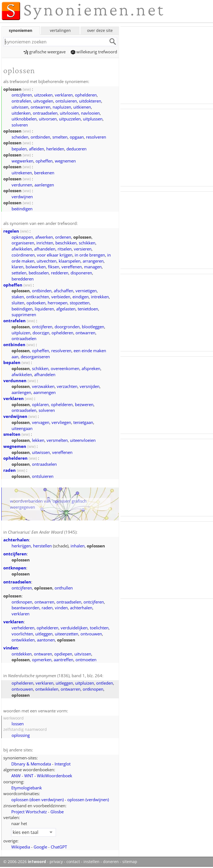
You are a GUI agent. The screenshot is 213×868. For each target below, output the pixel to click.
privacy (56, 862)
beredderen (23, 279)
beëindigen (22, 209)
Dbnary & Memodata (31, 764)
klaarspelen (70, 261)
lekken (38, 440)
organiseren (23, 243)
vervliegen (61, 422)
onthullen (64, 588)
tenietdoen (88, 309)
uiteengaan (22, 428)
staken (18, 297)
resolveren (96, 137)
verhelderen (23, 628)
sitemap (130, 862)
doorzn (41, 333)
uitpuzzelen (70, 119)
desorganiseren (35, 357)
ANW (16, 776)
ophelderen (86, 95)
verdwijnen (22, 197)
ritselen (65, 249)
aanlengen (44, 185)
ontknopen (15, 568)
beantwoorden (25, 608)
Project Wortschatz (29, 812)
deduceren (76, 149)
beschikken (66, 243)
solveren (20, 125)
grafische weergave (45, 52)
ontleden (105, 683)
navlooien (90, 113)
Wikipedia (21, 847)
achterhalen (16, 540)
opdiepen (63, 654)
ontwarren (41, 107)
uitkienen (82, 107)
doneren (111, 862)
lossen (18, 724)
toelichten (99, 628)
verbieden (61, 297)
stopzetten (80, 303)
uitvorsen (48, 119)
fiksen (54, 267)
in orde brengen (90, 255)
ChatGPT (59, 847)
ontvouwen (91, 634)
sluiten (18, 303)
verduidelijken (74, 628)
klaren (17, 267)
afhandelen (45, 249)
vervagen (41, 422)
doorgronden (67, 327)
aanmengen (45, 392)
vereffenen (72, 267)
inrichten (45, 243)
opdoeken (36, 303)
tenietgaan (83, 422)
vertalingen (60, 30)
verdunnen (22, 185)
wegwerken (22, 161)
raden (10, 470)
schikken (87, 243)
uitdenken (21, 113)
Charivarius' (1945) (42, 532)
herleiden (55, 149)
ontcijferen (22, 95)
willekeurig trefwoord (94, 52)
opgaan (77, 137)
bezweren (84, 404)
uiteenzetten (67, 634)
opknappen (22, 237)
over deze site (100, 30)
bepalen (19, 149)
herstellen (42, 546)
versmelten (57, 440)
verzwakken (43, 386)
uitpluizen (21, 333)
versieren (83, 249)
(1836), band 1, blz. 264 (55, 676)
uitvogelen (43, 101)
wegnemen (65, 161)
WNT (29, 776)
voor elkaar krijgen (55, 255)
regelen (11, 231)
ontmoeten (86, 660)
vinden (61, 608)
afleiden (37, 149)
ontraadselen (45, 113)
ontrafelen (21, 101)
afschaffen (64, 291)
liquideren (44, 309)
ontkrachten (38, 297)
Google (40, 847)
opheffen (44, 161)
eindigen (81, 297)
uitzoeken (43, 95)
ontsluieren (66, 101)
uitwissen (41, 452)
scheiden (20, 137)
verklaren (64, 95)
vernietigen (86, 291)
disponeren (81, 273)
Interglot (63, 764)
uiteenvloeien (83, 440)
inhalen (78, 546)
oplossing (21, 735)
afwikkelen (22, 249)
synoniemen (21, 30)
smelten (60, 137)
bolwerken (36, 267)
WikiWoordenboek (55, 776)
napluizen (62, 107)
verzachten (67, 386)
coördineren (23, 255)
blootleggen (93, 327)
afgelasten (66, 309)
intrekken (100, 297)
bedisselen (39, 273)
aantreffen (64, 660)
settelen (19, 273)
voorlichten (22, 634)
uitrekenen (22, 173)
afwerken (44, 237)
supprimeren (24, 315)
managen (93, 267)
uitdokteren (90, 101)
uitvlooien (69, 113)
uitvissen (20, 107)
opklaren (40, 404)
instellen (91, 862)
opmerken (42, 660)
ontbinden (40, 137)
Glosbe (57, 812)
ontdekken (22, 654)
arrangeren (93, 261)
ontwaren (43, 654)
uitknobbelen (24, 119)
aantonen (46, 640)
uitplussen (93, 119)
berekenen (44, 173)
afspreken (91, 368)
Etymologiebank (27, 788)
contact (73, 862)
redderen (60, 273)
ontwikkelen (23, 640)
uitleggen (44, 634)
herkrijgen (21, 546)
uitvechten (47, 261)
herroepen (58, 303)
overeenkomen (65, 368)
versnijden (90, 386)
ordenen (63, 237)
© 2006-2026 (25, 862)
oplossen (37, 800)
